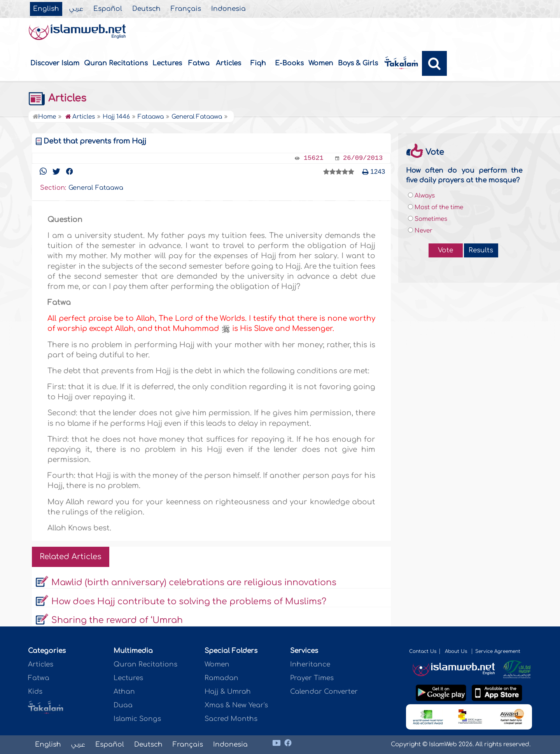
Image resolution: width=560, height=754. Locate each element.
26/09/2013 (363, 158)
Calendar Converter (324, 692)
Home (44, 117)
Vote (445, 250)
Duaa (123, 705)
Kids (35, 692)
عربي (76, 9)
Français (186, 9)
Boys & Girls (358, 63)
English (46, 9)
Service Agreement (498, 651)
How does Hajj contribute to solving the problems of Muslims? (189, 602)
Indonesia (228, 9)
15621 (314, 158)
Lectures (167, 63)
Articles (228, 63)
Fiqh (258, 63)
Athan (124, 692)
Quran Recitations (116, 63)
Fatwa (199, 63)
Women (321, 63)
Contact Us (423, 651)
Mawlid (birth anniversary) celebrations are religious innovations (194, 583)
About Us (457, 651)
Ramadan (221, 678)
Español (108, 9)
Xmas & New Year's (236, 705)
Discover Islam (55, 63)
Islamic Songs (137, 719)
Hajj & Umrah (228, 692)
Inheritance (310, 664)
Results (481, 250)
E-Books (289, 63)
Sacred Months (231, 719)
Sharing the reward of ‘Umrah (117, 620)
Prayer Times (312, 678)
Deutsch (146, 9)
